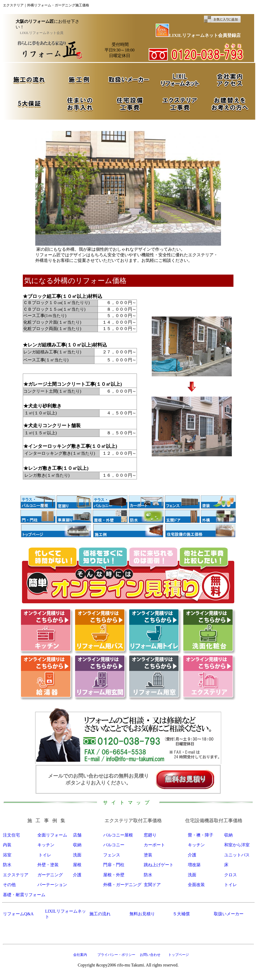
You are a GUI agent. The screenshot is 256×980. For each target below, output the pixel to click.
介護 (192, 855)
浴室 (7, 855)
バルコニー (114, 845)
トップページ (179, 955)
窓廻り (150, 835)
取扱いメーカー (229, 914)
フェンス (112, 855)
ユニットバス (237, 855)
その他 (9, 885)
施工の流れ (100, 914)
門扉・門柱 (114, 865)
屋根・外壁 (114, 875)
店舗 (77, 835)
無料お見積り (142, 914)
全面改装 (196, 885)
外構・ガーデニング (122, 885)
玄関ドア (152, 885)
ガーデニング (50, 875)
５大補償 (181, 914)
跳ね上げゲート (159, 865)
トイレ (45, 855)
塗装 (148, 855)
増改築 (194, 865)
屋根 (77, 865)
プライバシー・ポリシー (116, 955)
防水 (7, 865)
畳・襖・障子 (201, 835)
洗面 (77, 855)
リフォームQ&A (18, 914)
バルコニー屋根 (118, 835)
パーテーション (52, 885)
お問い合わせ (149, 955)
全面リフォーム (52, 835)
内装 (7, 845)
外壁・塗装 (48, 865)
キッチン (46, 845)
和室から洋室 (237, 845)
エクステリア (16, 875)
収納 (228, 835)
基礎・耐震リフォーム (24, 895)
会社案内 (80, 955)
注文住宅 (11, 835)
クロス (231, 875)
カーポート (154, 845)
